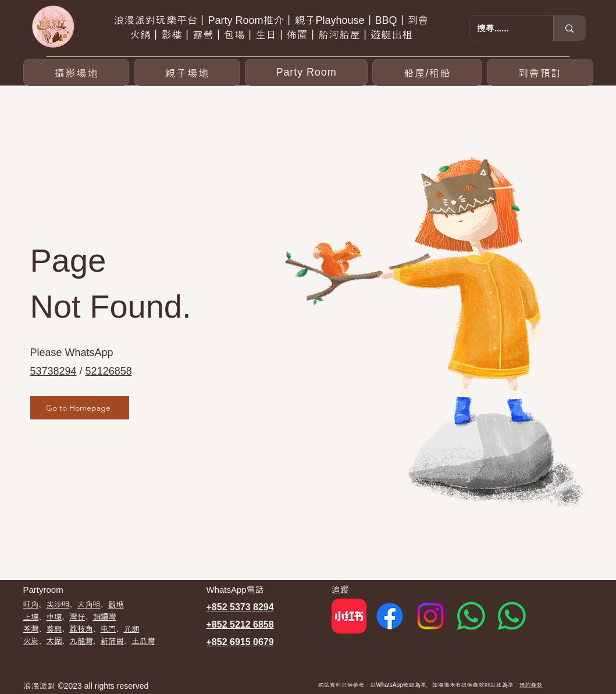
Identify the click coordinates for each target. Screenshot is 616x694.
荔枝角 (81, 629)
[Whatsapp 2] (512, 616)
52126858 (109, 371)
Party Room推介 (246, 20)
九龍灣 (81, 641)
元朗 (131, 629)
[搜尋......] (503, 28)
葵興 (54, 629)
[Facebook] (390, 616)
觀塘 (116, 604)
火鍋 (140, 35)
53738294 (54, 371)
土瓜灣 (143, 641)
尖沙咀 (58, 604)
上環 (31, 617)
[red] (349, 616)
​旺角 (31, 604)
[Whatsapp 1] (471, 616)
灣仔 (77, 617)
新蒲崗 (112, 641)
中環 (54, 617)
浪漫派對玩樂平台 (155, 20)
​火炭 (31, 641)
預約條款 (531, 685)
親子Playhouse (329, 20)
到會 (418, 20)
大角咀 (89, 604)
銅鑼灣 (104, 617)
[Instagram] (430, 616)
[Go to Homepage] (80, 408)
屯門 (108, 629)
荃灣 (31, 629)
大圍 (54, 641)
